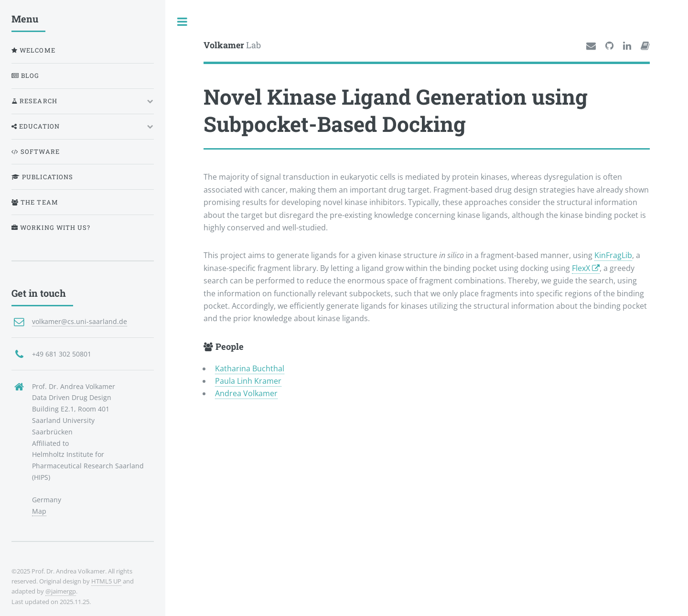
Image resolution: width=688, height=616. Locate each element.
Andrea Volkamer (246, 393)
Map (39, 511)
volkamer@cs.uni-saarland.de (80, 321)
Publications (42, 177)
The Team (35, 202)
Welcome (33, 50)
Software (36, 151)
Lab (232, 45)
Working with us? (51, 227)
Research (34, 101)
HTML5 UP (106, 581)
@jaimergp (61, 591)
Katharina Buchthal (250, 368)
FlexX (582, 268)
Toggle (183, 22)
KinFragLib (613, 255)
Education (36, 126)
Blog (26, 76)
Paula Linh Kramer (248, 381)
